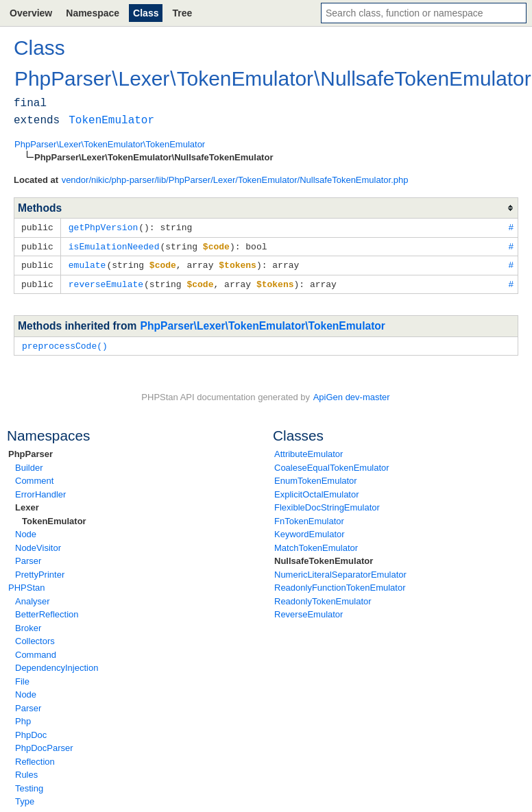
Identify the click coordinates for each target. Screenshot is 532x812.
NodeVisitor (38, 544)
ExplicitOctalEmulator (317, 491)
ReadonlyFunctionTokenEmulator (340, 584)
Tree (182, 13)
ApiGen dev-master (352, 394)
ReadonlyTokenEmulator (323, 598)
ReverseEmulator (309, 611)
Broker (28, 625)
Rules (26, 771)
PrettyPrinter (40, 571)
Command (36, 651)
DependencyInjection (57, 664)
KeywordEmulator (310, 531)
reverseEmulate (106, 282)
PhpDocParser (44, 745)
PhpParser (31, 451)
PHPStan (26, 584)
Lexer (27, 504)
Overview (31, 13)
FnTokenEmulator (309, 518)
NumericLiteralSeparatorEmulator (340, 571)
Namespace (93, 13)
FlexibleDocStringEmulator (327, 504)
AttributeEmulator (309, 451)
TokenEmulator (54, 518)
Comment (34, 477)
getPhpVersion (103, 227)
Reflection (35, 758)
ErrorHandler (40, 491)
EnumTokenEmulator (316, 477)
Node (26, 531)
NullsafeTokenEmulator (324, 557)
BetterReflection (47, 611)
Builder (29, 464)
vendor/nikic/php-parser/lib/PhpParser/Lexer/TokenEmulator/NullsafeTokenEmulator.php (235, 180)
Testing (29, 785)
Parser (28, 557)
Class (146, 13)
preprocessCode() (65, 343)
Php (23, 718)
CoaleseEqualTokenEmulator (332, 464)
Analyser (33, 598)
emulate (87, 263)
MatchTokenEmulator (316, 544)
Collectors (35, 638)
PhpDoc (31, 731)
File (22, 678)
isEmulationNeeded (114, 245)
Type (25, 798)
